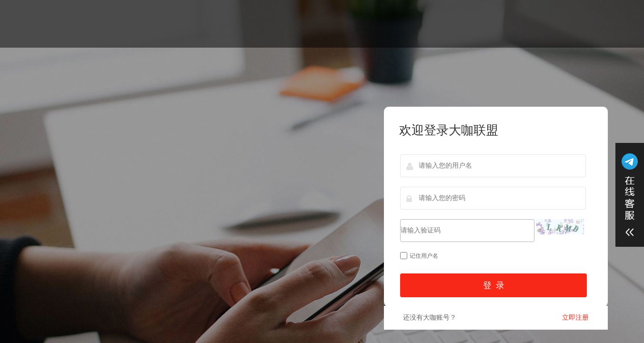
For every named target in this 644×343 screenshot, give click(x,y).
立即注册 (575, 318)
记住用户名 (419, 256)
